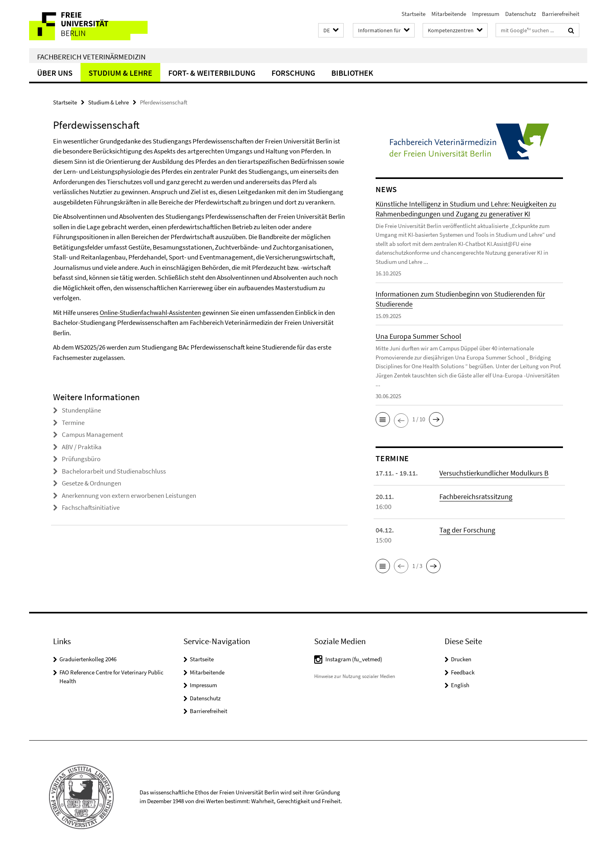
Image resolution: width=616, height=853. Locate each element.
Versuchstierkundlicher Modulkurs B (494, 473)
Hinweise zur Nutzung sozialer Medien (355, 676)
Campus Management (92, 434)
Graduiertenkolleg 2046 (88, 659)
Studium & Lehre (120, 73)
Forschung (293, 73)
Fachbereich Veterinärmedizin (91, 57)
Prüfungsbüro (81, 459)
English (460, 685)
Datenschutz (521, 14)
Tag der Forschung (467, 530)
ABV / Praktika (82, 447)
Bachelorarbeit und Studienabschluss (114, 471)
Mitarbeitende (449, 14)
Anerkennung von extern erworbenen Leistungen (129, 495)
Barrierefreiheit (561, 14)
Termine (73, 423)
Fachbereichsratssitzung (476, 496)
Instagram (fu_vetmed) (354, 659)
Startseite (413, 14)
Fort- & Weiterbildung (212, 73)
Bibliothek (352, 73)
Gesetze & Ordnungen (92, 483)
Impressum (486, 14)
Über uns (55, 73)
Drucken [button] (461, 659)
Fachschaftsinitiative (91, 507)
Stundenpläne (81, 410)
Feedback (463, 672)
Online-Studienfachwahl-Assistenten (150, 313)
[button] (331, 30)
